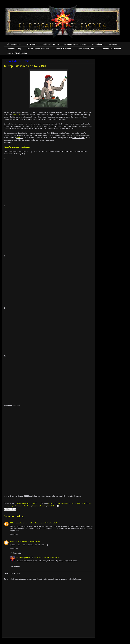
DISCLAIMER (32, 44)
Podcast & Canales (39, 506)
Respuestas (17, 553)
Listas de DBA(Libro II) (86, 49)
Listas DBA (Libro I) (63, 49)
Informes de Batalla (84, 503)
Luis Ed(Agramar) (23, 558)
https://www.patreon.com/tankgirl (17, 147)
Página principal (14, 44)
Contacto (113, 44)
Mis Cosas (27, 506)
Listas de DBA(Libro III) (111, 49)
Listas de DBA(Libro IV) (17, 53)
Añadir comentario (12, 573)
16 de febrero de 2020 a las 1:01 (29, 542)
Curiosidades (60, 503)
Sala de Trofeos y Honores (38, 49)
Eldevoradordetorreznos (20, 523)
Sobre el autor (98, 44)
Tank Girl (16, 115)
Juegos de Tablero (16, 506)
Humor (73, 503)
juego (6, 506)
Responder (14, 534)
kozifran (13, 542)
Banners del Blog (14, 49)
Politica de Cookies (51, 44)
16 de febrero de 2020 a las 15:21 (47, 558)
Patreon (19, 138)
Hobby (68, 503)
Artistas (51, 503)
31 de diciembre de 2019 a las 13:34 (43, 523)
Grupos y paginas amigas (75, 44)
